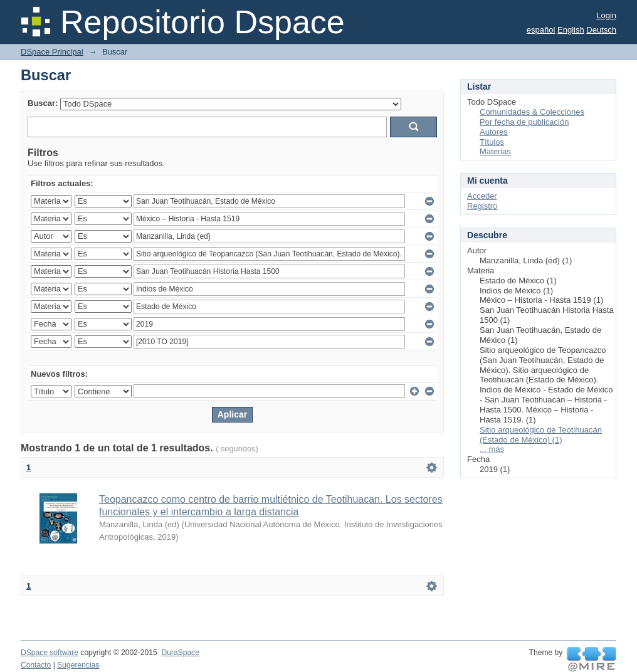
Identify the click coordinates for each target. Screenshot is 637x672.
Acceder (482, 196)
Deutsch (601, 30)
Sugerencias (78, 665)
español (541, 30)
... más (492, 449)
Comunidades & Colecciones (532, 112)
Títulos (492, 142)
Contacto (36, 665)
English (571, 30)
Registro (482, 206)
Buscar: (43, 103)
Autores (494, 132)
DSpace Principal (52, 52)
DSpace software (50, 653)
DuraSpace (180, 653)
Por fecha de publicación (524, 122)
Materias (495, 151)
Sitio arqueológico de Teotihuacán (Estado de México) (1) (541, 435)
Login (606, 15)
